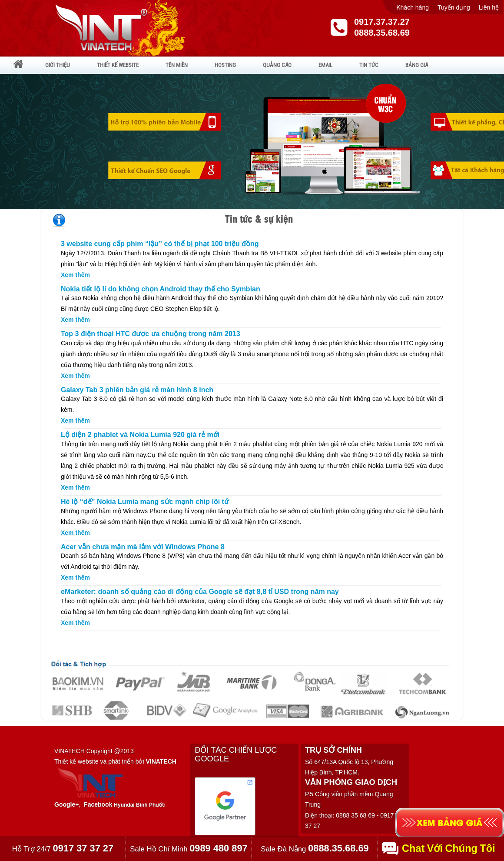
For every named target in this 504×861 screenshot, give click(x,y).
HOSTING (225, 65)
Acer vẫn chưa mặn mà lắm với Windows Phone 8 (143, 547)
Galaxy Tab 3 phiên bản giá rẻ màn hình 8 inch (137, 390)
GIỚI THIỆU (58, 65)
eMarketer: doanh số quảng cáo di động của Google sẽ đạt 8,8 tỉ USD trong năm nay (200, 592)
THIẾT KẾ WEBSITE (118, 65)
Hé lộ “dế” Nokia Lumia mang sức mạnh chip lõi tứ (145, 502)
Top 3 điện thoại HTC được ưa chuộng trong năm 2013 (151, 334)
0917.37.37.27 (382, 22)
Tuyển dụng (454, 7)
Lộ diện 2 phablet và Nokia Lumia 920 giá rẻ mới (140, 435)
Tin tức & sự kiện (259, 219)
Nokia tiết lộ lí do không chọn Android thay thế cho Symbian (161, 289)
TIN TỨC (369, 65)
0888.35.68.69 (382, 33)
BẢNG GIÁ (417, 65)
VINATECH (161, 761)
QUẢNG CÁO (277, 65)
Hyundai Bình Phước (139, 805)
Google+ (66, 804)
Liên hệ (489, 7)
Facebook (98, 804)
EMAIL (325, 65)
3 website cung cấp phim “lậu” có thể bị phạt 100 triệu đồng (160, 244)
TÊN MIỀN (177, 65)
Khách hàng (413, 7)
